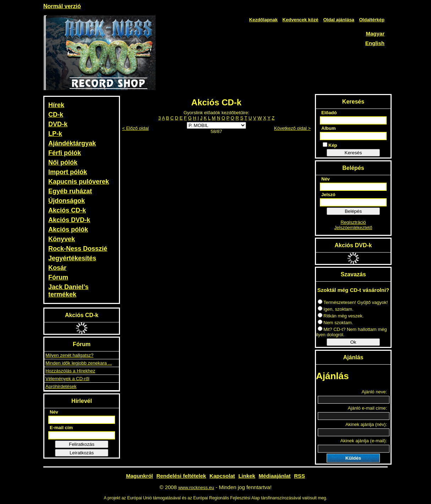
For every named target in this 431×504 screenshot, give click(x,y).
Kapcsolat (222, 476)
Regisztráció (353, 222)
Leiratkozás (82, 453)
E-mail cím (61, 428)
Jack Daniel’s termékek (68, 291)
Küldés (353, 458)
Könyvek (62, 239)
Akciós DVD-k (69, 220)
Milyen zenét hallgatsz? (69, 355)
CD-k (56, 115)
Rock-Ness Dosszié (78, 249)
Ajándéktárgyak (72, 143)
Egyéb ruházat (70, 191)
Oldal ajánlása (339, 20)
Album (328, 128)
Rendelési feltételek (181, 476)
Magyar (375, 34)
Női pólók (63, 162)
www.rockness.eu (196, 488)
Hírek (56, 105)
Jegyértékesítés (72, 258)
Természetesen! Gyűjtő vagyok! (353, 302)
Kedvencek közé (301, 20)
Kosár (57, 268)
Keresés (353, 153)
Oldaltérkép (372, 20)
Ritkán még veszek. (341, 316)
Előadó (329, 113)
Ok (353, 342)
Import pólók (68, 172)
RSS (299, 476)
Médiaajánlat (275, 476)
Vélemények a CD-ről (67, 379)
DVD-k (58, 124)
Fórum (58, 277)
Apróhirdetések (61, 386)
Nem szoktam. (335, 323)
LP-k (55, 134)
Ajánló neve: (374, 392)
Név (54, 412)
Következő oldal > (292, 128)
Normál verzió (62, 6)
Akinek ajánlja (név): (366, 424)
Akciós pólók (68, 229)
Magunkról (140, 476)
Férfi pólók (65, 153)
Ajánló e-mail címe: (367, 408)
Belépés (353, 211)
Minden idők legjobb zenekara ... (79, 363)
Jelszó (328, 195)
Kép (330, 145)
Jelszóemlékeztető (353, 228)
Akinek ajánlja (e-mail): (364, 441)
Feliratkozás (82, 444)
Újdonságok (67, 201)
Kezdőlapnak (263, 20)
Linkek (247, 476)
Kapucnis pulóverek (79, 182)
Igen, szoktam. (336, 309)
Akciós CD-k (67, 210)
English (375, 43)
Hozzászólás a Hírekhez (70, 371)
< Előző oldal (135, 128)
